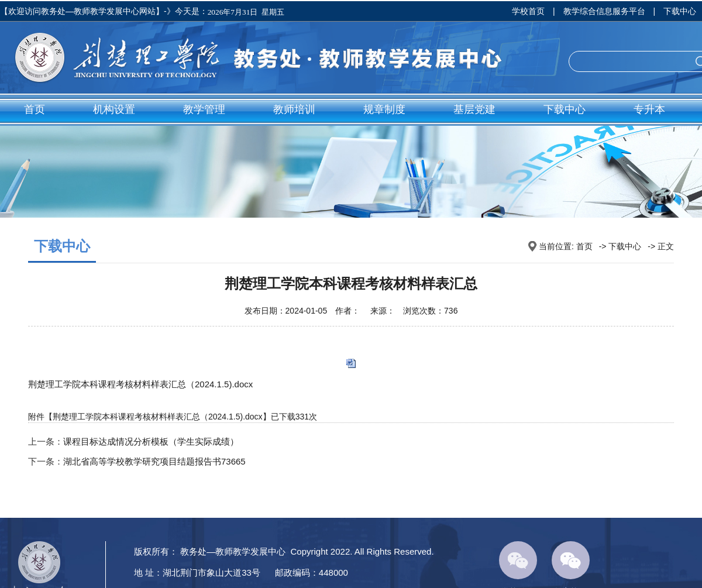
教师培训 (294, 109)
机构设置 (114, 109)
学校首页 (528, 11)
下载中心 (680, 11)
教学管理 (204, 109)
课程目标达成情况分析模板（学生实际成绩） (151, 441)
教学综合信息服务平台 (604, 11)
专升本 (649, 109)
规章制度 (384, 109)
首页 (35, 109)
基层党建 (474, 109)
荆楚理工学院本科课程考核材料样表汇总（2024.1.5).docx (140, 384)
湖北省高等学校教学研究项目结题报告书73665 (154, 461)
